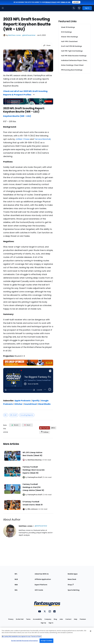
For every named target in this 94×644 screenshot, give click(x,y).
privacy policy (51, 2)
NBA (16, 585)
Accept (76, 2)
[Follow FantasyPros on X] (45, 432)
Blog (55, 619)
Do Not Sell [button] (20, 619)
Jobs (61, 619)
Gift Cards (39, 590)
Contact (68, 619)
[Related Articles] (28, 476)
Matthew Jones (15, 35)
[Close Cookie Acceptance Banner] (91, 631)
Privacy (11, 619)
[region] (47, 636)
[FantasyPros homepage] (8, 8)
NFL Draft (14, 415)
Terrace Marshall (42, 139)
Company (48, 619)
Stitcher (18, 404)
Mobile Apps (73, 574)
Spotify (36, 401)
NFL (6, 415)
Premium (83, 619)
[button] (3, 8)
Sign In (51, 623)
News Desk (72, 579)
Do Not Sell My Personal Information (25, 641)
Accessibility (37, 619)
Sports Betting (74, 590)
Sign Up (43, 623)
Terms (28, 619)
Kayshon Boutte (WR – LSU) (17, 116)
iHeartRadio (44, 404)
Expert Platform (41, 585)
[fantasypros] (28, 382)
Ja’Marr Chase (22, 139)
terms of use (65, 2)
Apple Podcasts (22, 401)
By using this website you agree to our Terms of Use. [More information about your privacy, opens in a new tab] (22, 637)
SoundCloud (30, 404)
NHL (16, 590)
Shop (71, 585)
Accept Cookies (46, 641)
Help (76, 619)
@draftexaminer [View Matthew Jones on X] (29, 35)
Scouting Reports (27, 415)
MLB (16, 579)
